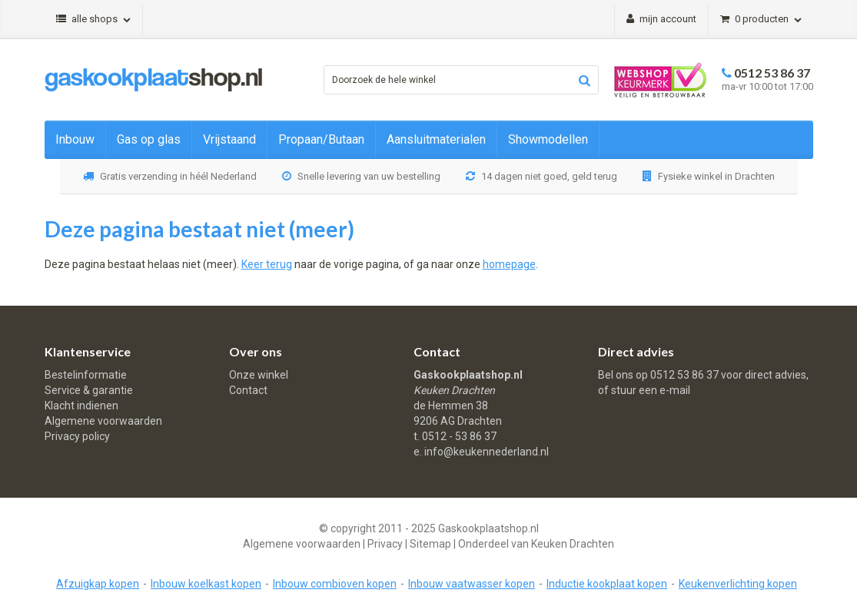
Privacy (385, 544)
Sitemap (430, 544)
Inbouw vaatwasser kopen (472, 584)
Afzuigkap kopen (98, 584)
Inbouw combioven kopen (335, 584)
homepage (509, 264)
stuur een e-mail (651, 390)
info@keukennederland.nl (487, 452)
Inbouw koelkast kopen (206, 584)
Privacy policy (77, 436)
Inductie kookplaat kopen (607, 584)
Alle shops (93, 19)
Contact (248, 390)
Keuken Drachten (573, 544)
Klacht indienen (81, 406)
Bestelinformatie (86, 375)
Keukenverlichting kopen (738, 584)
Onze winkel (259, 375)
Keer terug (267, 264)
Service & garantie (89, 390)
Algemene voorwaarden (103, 421)
